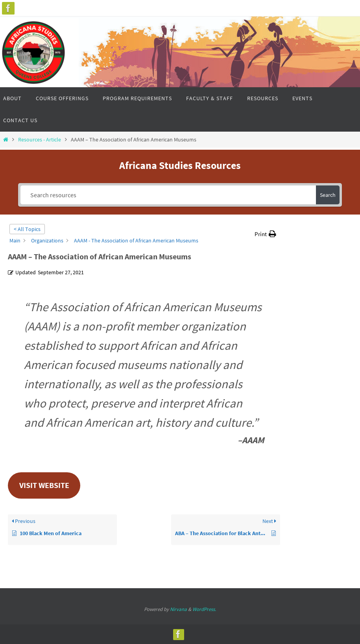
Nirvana (178, 609)
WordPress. (204, 609)
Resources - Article (40, 140)
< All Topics (27, 229)
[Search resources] (168, 195)
